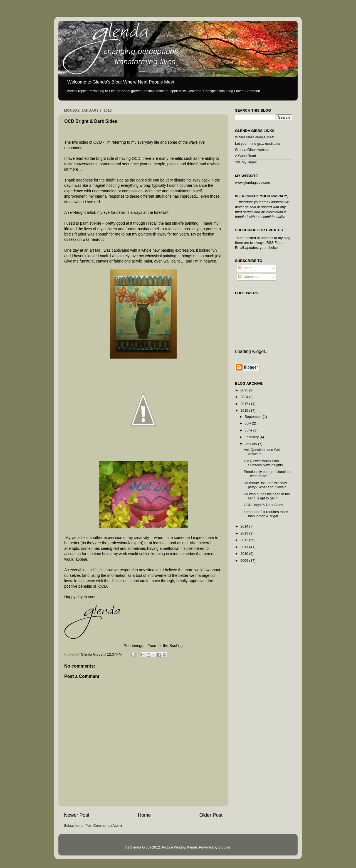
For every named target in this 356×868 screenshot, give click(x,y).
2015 (245, 411)
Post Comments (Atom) (104, 826)
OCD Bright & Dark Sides (263, 505)
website (77, 538)
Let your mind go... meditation (258, 144)
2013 (245, 533)
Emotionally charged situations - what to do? (267, 474)
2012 (245, 540)
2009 (245, 561)
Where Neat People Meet (255, 137)
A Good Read (246, 156)
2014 (245, 526)
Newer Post (77, 815)
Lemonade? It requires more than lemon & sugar (266, 514)
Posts (245, 268)
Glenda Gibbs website (252, 150)
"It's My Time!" (246, 162)
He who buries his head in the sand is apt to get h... (267, 496)
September (254, 417)
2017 (245, 404)
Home (144, 815)
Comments (249, 277)
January (251, 444)
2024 (245, 397)
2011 (245, 547)
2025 (245, 390)
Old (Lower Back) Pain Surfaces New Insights (263, 463)
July (248, 423)
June (249, 430)
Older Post (211, 815)
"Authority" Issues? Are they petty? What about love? (265, 485)
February (252, 437)
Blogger (224, 847)
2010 (245, 554)
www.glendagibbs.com (252, 183)
